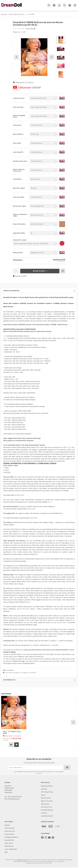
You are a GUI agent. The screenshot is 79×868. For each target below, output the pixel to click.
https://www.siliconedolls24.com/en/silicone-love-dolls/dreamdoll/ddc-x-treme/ (49, 650)
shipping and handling (22, 860)
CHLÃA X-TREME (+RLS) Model (12, 732)
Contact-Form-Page (18, 661)
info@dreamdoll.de (13, 799)
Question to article (20, 276)
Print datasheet (10, 670)
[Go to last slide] (17, 57)
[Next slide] (52, 57)
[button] (61, 40)
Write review (30, 29)
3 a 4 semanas (29, 82)
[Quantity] (16, 271)
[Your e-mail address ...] (35, 768)
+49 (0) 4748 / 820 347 (14, 797)
